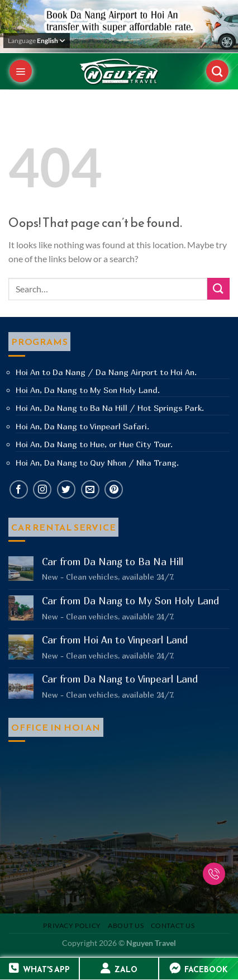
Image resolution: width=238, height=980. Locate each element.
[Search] (217, 71)
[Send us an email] (90, 489)
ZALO (126, 970)
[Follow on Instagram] (42, 489)
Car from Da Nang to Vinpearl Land (120, 679)
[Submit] (218, 289)
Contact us (173, 925)
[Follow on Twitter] (66, 489)
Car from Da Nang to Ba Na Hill (113, 562)
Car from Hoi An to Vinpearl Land (115, 640)
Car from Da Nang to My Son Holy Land (130, 601)
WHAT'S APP (46, 970)
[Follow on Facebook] (19, 489)
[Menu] (21, 71)
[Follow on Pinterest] (114, 489)
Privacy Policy (72, 925)
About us (126, 925)
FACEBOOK (206, 970)
